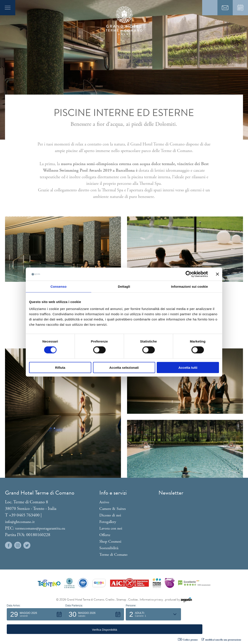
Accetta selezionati (124, 367)
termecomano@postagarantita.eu (40, 528)
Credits (110, 600)
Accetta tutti (188, 367)
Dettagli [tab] (124, 287)
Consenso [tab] (58, 287)
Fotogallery (108, 522)
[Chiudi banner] (217, 274)
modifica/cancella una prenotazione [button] (221, 640)
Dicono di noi (110, 515)
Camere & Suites (113, 509)
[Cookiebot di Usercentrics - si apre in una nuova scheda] (189, 274)
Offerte (105, 535)
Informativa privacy (151, 600)
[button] (36, 628)
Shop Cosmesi (110, 541)
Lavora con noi (111, 528)
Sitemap (121, 600)
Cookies (133, 600)
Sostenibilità (109, 548)
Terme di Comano (113, 555)
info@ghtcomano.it (20, 522)
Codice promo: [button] (188, 640)
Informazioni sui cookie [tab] (190, 287)
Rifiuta (60, 367)
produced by (178, 600)
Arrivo (104, 502)
